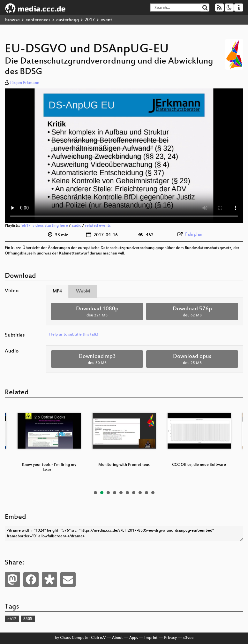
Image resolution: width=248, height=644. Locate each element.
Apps (134, 638)
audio (76, 226)
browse (12, 20)
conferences (38, 20)
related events (98, 226)
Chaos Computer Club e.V (83, 638)
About (117, 638)
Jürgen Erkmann (25, 83)
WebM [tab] (83, 291)
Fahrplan (194, 235)
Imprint (151, 638)
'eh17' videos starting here (44, 226)
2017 (90, 20)
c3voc (188, 638)
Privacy (170, 638)
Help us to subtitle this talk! (74, 335)
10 (153, 493)
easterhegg (68, 20)
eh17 (12, 619)
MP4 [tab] (57, 291)
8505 (28, 619)
